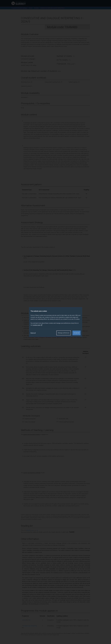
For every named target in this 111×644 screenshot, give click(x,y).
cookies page (38, 325)
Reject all (33, 333)
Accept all (77, 333)
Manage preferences (64, 333)
